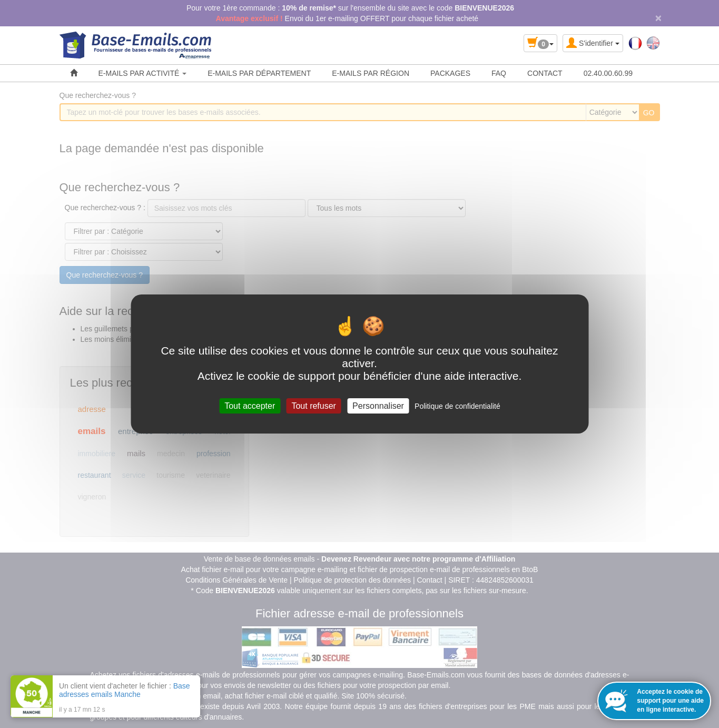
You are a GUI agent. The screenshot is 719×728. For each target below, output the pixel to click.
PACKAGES (450, 73)
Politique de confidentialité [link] (457, 406)
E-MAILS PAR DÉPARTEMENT (259, 73)
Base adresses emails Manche (125, 690)
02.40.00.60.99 (608, 73)
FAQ (499, 73)
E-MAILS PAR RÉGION (371, 73)
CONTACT (545, 73)
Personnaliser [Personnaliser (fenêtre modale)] (378, 406)
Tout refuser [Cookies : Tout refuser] (313, 406)
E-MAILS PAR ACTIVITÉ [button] (143, 73)
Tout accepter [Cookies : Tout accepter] (250, 406)
